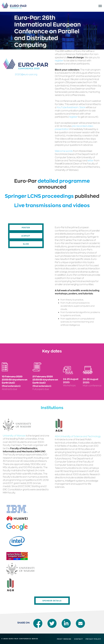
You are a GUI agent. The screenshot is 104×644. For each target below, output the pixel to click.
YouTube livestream (68, 107)
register (59, 60)
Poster (26, 227)
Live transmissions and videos (52, 205)
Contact (78, 639)
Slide (26, 244)
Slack (82, 107)
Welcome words (64, 151)
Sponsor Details (52, 601)
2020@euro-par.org (26, 74)
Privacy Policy (93, 639)
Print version (64, 639)
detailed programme (64, 181)
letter (91, 160)
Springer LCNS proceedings (40, 196)
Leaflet (26, 236)
